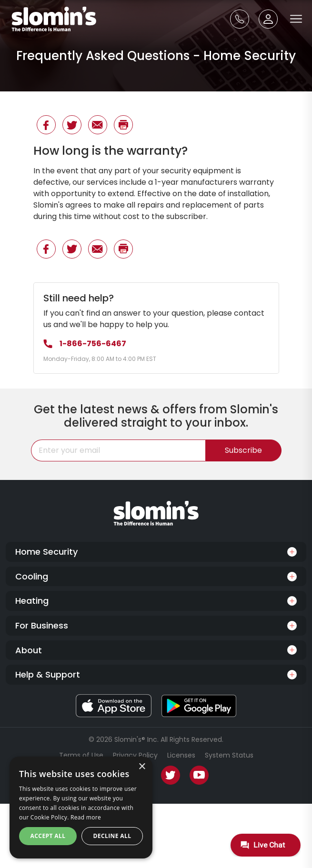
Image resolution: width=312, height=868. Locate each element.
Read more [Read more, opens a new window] (86, 817)
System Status (229, 755)
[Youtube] (199, 775)
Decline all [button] (112, 836)
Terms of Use (81, 755)
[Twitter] (171, 775)
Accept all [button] (48, 836)
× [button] (142, 767)
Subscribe (243, 455)
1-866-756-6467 (85, 344)
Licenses (181, 755)
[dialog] (81, 808)
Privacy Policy (135, 755)
